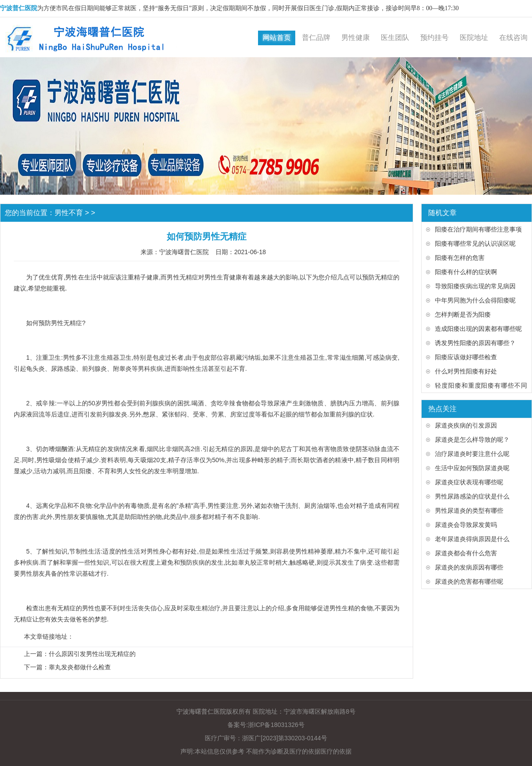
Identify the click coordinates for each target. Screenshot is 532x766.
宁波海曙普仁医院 (184, 252)
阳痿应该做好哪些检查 (466, 357)
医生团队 (395, 37)
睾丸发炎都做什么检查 (80, 667)
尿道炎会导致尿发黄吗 (466, 525)
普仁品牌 (316, 37)
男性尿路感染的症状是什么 (472, 496)
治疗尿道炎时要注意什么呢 (472, 454)
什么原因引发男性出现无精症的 (92, 654)
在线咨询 (513, 37)
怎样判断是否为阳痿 (463, 314)
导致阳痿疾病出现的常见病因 (475, 286)
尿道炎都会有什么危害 (466, 553)
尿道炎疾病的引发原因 (466, 425)
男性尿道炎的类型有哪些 (469, 511)
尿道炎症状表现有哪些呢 (469, 482)
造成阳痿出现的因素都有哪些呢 (478, 329)
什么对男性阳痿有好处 (466, 371)
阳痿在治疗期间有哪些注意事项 (478, 229)
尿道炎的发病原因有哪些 (469, 567)
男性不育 (69, 213)
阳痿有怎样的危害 (460, 258)
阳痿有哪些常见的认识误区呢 (475, 244)
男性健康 (356, 37)
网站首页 (277, 37)
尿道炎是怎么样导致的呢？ (472, 440)
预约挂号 (434, 37)
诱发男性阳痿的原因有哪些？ (475, 343)
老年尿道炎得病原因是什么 (472, 539)
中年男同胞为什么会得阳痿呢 (475, 300)
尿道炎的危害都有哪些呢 (469, 581)
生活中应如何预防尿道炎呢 (472, 468)
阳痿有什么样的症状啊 (466, 272)
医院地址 (474, 37)
